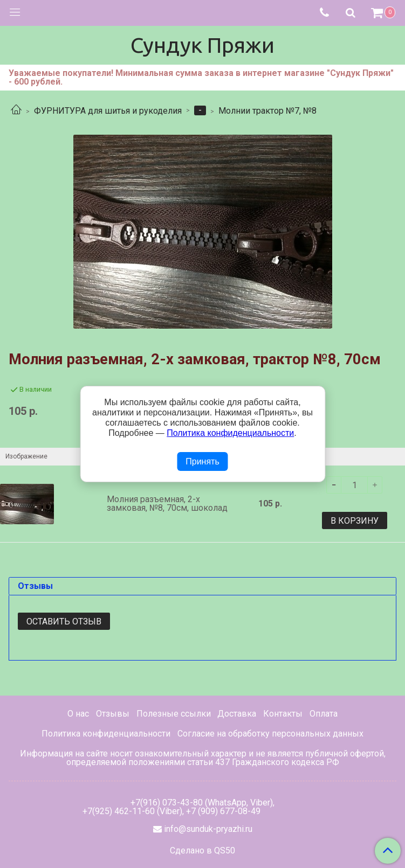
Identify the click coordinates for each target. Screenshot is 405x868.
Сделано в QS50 (202, 851)
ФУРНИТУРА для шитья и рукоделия (108, 111)
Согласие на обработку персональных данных (270, 734)
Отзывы (113, 714)
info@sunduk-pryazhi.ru (208, 829)
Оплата (324, 714)
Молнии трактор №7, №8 (267, 111)
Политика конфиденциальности (106, 734)
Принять (202, 461)
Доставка (237, 714)
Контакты (283, 714)
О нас (78, 714)
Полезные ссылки (174, 714)
